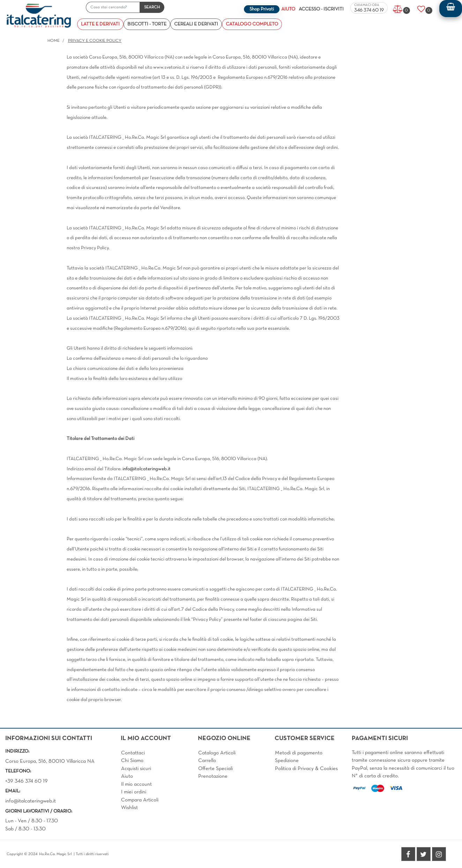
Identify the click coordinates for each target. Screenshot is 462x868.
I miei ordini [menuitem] (134, 792)
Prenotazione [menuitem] (213, 776)
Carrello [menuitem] (207, 761)
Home (54, 41)
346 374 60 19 (369, 10)
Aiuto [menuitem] (127, 776)
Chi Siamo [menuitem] (132, 761)
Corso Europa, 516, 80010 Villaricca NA (50, 761)
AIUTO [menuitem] (288, 9)
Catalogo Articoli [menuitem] (217, 753)
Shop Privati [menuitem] (262, 9)
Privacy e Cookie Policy (95, 41)
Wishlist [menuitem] (129, 808)
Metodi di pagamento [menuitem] (299, 753)
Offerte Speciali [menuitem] (215, 769)
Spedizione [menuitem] (287, 761)
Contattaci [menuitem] (133, 753)
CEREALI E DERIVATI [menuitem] (196, 24)
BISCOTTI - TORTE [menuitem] (147, 24)
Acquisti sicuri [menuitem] (136, 769)
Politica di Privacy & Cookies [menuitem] (306, 769)
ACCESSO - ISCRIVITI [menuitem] (321, 9)
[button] (152, 7)
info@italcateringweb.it (147, 469)
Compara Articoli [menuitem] (140, 800)
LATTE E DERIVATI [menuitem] (100, 24)
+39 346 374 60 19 (27, 781)
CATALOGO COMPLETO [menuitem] (252, 24)
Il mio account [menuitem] (136, 784)
